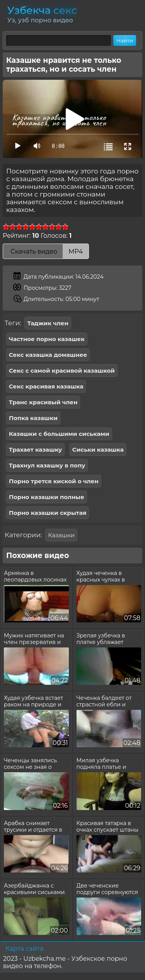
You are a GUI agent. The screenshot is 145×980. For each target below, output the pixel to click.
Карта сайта (24, 949)
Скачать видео (46, 251)
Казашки (61, 535)
